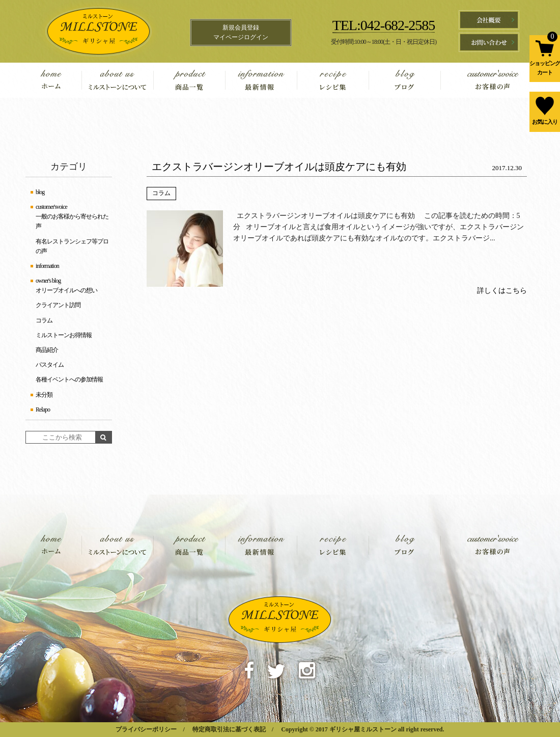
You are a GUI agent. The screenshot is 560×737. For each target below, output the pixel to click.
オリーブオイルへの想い (66, 290)
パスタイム (50, 365)
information (261, 80)
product (189, 80)
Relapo (43, 410)
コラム (161, 193)
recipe (333, 80)
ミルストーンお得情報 (64, 335)
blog (404, 80)
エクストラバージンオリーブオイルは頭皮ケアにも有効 (279, 167)
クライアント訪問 (58, 305)
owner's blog (48, 281)
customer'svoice (482, 80)
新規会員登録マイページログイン (241, 32)
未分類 (44, 395)
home (59, 80)
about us (117, 80)
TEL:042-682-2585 (384, 25)
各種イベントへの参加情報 (69, 379)
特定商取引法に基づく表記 (229, 729)
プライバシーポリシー (146, 729)
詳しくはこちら (502, 291)
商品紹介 (47, 350)
